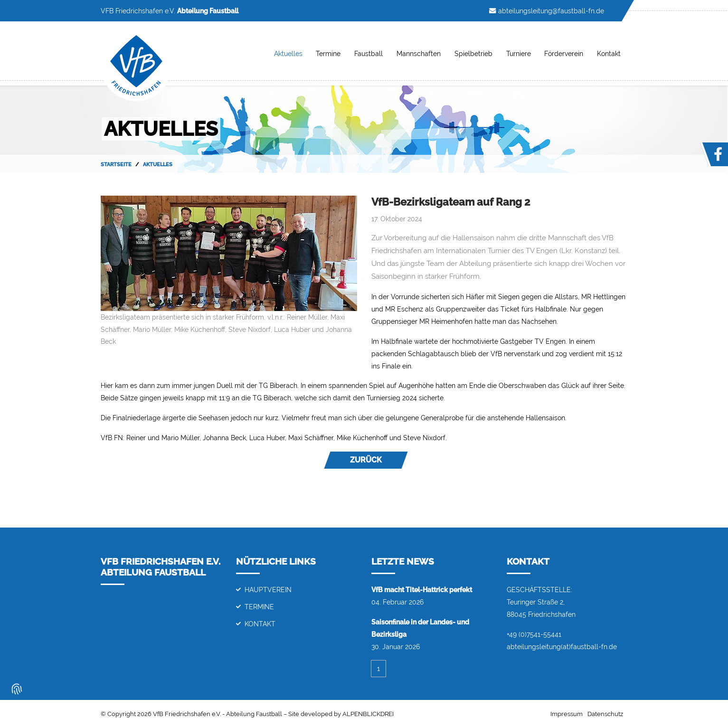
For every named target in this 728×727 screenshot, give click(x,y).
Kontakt (260, 624)
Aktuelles (288, 53)
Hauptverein (268, 590)
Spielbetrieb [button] (473, 53)
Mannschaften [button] (419, 53)
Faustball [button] (369, 53)
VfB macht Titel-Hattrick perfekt (422, 590)
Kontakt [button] (609, 53)
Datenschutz (605, 714)
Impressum (567, 714)
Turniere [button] (519, 53)
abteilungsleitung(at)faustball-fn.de (562, 647)
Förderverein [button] (564, 53)
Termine (328, 53)
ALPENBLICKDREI (368, 714)
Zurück (366, 460)
